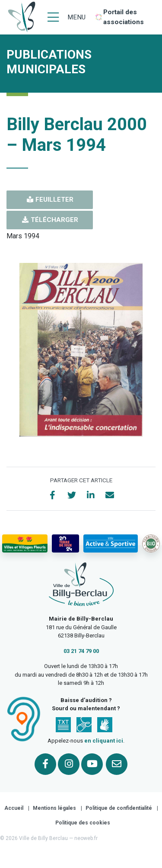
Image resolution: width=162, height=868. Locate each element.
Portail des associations (124, 17)
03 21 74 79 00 (81, 651)
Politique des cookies (83, 823)
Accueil (14, 808)
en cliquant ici (104, 741)
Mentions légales (54, 808)
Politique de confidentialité (119, 808)
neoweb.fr (86, 838)
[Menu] (67, 17)
